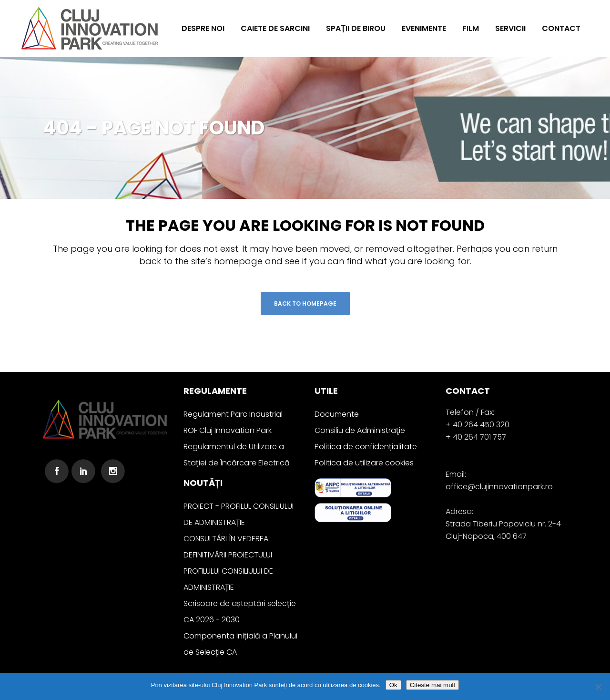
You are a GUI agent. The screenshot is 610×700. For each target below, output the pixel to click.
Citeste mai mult (433, 685)
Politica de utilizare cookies (364, 463)
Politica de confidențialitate (366, 447)
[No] (598, 687)
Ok (393, 685)
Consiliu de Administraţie (360, 430)
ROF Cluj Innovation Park (228, 430)
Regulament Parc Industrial (233, 414)
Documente (337, 414)
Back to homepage (305, 304)
